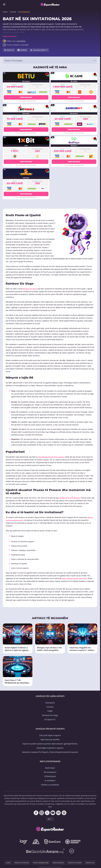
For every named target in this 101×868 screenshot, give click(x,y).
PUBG (50, 711)
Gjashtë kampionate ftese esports (51, 457)
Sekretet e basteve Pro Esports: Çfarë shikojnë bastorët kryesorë (50, 752)
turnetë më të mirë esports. (70, 498)
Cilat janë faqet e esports (50, 735)
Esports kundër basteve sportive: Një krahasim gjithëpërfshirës (50, 744)
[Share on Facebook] (22, 50)
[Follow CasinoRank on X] (47, 813)
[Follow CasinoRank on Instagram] (42, 813)
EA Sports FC (50, 719)
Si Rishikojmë (50, 776)
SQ (50, 819)
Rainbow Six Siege (30, 289)
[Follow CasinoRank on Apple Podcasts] (64, 813)
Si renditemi (50, 781)
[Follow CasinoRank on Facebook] (36, 813)
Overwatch (50, 703)
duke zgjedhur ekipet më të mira (74, 578)
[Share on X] (9, 50)
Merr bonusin (26, 97)
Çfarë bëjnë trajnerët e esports (50, 748)
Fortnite (50, 707)
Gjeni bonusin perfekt (50, 740)
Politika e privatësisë (50, 785)
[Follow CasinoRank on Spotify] (58, 813)
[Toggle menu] (4, 4)
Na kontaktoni (50, 772)
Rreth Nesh (50, 768)
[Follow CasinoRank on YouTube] (53, 813)
